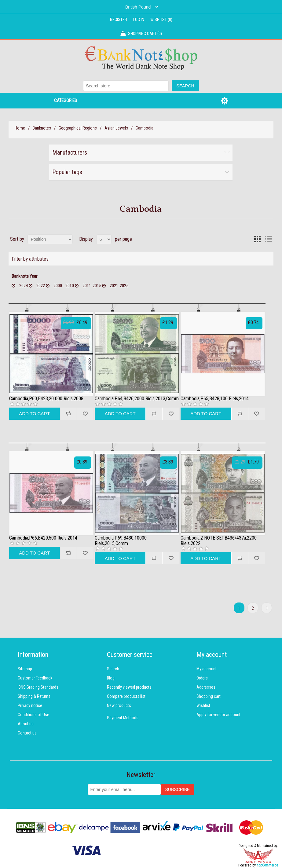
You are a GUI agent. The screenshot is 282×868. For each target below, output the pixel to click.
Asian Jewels (116, 128)
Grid (257, 239)
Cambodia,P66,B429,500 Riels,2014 (43, 538)
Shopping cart (209, 696)
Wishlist (203, 705)
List (268, 239)
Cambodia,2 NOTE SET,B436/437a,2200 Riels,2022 (219, 541)
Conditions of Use (33, 715)
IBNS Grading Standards (38, 687)
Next (267, 608)
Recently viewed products (129, 687)
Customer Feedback (35, 678)
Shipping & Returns (34, 696)
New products (119, 705)
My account (207, 669)
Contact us (27, 733)
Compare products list (126, 696)
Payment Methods (123, 718)
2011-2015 (92, 286)
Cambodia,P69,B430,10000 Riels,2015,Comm (121, 541)
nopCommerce (267, 865)
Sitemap (25, 669)
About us (26, 724)
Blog (111, 678)
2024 (24, 286)
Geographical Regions (78, 128)
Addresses (206, 687)
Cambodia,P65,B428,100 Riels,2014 (215, 399)
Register (119, 20)
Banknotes (42, 128)
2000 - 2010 (64, 286)
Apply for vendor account (218, 715)
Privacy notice (30, 705)
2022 (41, 286)
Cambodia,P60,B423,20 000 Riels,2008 (46, 399)
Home (20, 128)
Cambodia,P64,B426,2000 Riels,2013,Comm (137, 399)
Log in (139, 20)
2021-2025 (119, 286)
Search (113, 669)
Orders (202, 678)
